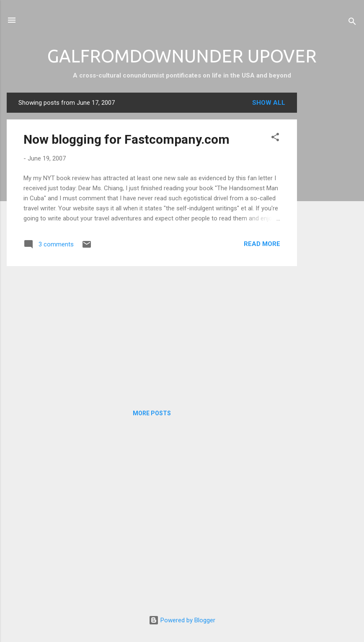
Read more (262, 244)
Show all (269, 103)
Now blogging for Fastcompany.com (126, 139)
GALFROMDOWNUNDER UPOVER (182, 56)
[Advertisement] (330, 218)
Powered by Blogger (182, 620)
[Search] (352, 23)
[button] (275, 138)
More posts (152, 413)
